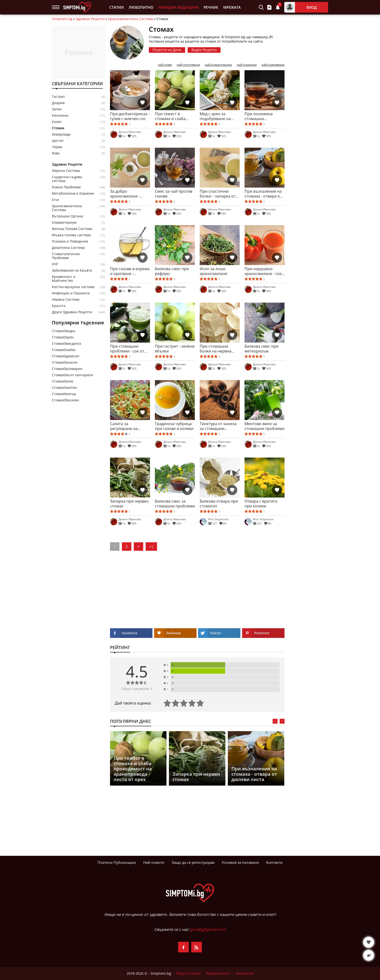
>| (151, 546)
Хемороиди (61, 134)
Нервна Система (66, 299)
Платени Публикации (117, 862)
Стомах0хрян (63, 337)
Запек (57, 109)
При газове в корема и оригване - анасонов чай (130, 271)
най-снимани (247, 65)
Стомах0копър (64, 394)
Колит (57, 122)
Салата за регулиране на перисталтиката (125, 426)
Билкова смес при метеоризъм (261, 349)
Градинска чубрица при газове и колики (174, 426)
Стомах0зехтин (64, 387)
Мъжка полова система (71, 235)
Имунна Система (66, 171)
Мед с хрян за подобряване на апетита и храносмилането (216, 116)
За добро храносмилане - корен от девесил (127, 194)
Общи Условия (188, 973)
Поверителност (218, 973)
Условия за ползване (240, 862)
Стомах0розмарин (67, 369)
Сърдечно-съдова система (67, 179)
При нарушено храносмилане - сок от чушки (263, 271)
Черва (57, 147)
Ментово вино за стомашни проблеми (265, 426)
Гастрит (58, 97)
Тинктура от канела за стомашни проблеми (218, 426)
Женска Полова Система (72, 229)
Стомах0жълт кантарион (72, 375)
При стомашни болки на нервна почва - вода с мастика (216, 349)
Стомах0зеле (63, 381)
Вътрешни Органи (67, 216)
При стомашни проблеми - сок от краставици (127, 349)
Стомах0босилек (65, 400)
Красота (59, 306)
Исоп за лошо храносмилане (214, 271)
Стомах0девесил (66, 356)
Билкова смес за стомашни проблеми (175, 504)
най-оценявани (273, 65)
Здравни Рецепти (90, 19)
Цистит (58, 141)
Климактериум (64, 222)
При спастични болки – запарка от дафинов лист (218, 194)
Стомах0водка (63, 331)
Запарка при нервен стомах (129, 504)
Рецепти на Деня (167, 50)
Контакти (274, 862)
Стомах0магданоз (67, 343)
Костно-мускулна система (73, 287)
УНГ (55, 264)
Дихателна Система (68, 248)
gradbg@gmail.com (208, 929)
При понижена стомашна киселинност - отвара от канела (261, 116)
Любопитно (141, 7)
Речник (211, 7)
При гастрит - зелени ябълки (175, 349)
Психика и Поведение (70, 241)
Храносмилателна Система (131, 19)
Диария (58, 103)
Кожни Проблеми (66, 187)
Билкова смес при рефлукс (172, 271)
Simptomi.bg (62, 19)
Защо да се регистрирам (193, 862)
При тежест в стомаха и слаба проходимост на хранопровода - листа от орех (170, 116)
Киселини (60, 115)
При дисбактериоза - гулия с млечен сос (130, 116)
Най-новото (154, 862)
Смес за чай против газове (174, 194)
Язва (56, 153)
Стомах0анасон (65, 362)
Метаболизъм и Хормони (73, 193)
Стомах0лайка (64, 350)
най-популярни (188, 65)
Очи (55, 200)
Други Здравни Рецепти (72, 312)
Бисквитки (245, 973)
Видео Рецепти (204, 50)
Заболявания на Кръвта (72, 270)
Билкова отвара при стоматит (219, 504)
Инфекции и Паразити (71, 293)
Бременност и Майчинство (64, 279)
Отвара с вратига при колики (261, 504)
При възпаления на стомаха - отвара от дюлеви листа (263, 194)
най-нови (165, 65)
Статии (117, 7)
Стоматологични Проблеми (66, 256)
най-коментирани (218, 65)
